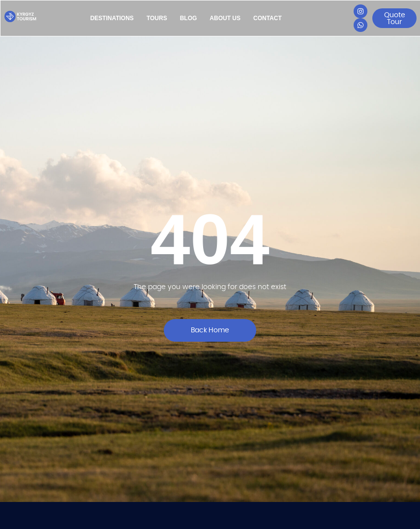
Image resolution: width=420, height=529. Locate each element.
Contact (268, 18)
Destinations (112, 18)
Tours (157, 18)
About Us (225, 18)
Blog (189, 18)
